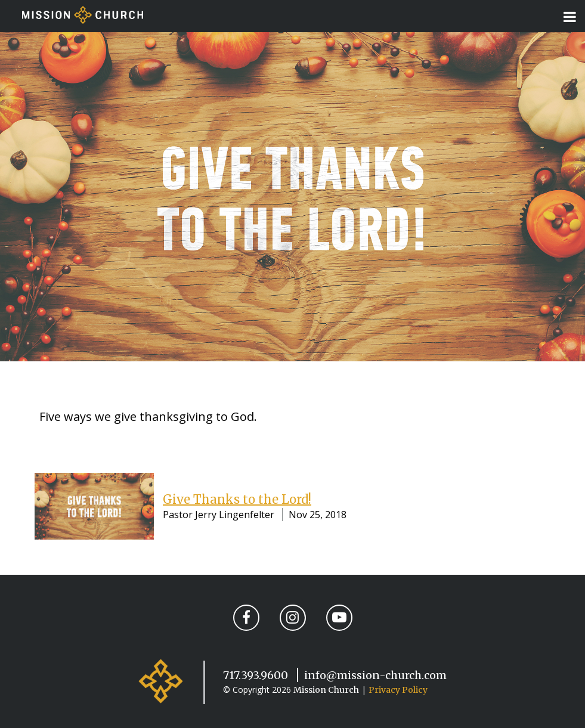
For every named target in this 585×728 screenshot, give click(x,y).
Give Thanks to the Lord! (237, 499)
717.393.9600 (256, 675)
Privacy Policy (398, 690)
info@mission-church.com (375, 675)
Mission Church (326, 690)
